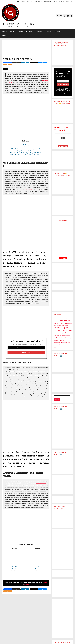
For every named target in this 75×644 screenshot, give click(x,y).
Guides (4, 36)
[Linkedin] (25, 63)
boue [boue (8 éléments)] (70, 318)
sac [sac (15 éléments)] (55, 338)
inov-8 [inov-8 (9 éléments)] (56, 333)
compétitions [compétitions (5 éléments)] (66, 324)
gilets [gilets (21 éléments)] (66, 328)
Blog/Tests (58, 31)
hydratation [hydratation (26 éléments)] (67, 330)
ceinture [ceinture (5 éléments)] (58, 321)
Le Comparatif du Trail (19, 24)
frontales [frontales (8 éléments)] (62, 328)
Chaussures (13, 31)
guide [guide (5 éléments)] (69, 328)
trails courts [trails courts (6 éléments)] (65, 343)
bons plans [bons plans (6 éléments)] (66, 318)
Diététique (49, 31)
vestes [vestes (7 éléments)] (64, 345)
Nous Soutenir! (48, 1)
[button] (72, 1)
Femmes (27, 584)
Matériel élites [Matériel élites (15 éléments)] (58, 335)
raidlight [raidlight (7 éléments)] (69, 335)
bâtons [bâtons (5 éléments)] (55, 321)
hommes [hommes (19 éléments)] (60, 330)
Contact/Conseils (39, 1)
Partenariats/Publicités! (64, 1)
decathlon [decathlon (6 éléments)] (56, 325)
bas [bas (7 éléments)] (61, 318)
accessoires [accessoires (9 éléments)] (57, 318)
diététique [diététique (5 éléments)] (60, 326)
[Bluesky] (43, 63)
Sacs (21, 31)
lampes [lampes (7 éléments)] (59, 333)
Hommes (45, 582)
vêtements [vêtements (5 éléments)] (68, 345)
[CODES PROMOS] (21, 1)
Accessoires (30, 31)
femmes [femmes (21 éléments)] (57, 328)
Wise (11, 82)
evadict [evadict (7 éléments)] (66, 325)
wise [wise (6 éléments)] (71, 345)
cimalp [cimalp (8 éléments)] (56, 323)
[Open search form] (71, 31)
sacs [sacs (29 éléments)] (58, 338)
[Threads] (34, 63)
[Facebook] (8, 63)
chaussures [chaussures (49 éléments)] (65, 321)
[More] (8, 65)
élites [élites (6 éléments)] (55, 347)
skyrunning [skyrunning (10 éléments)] (68, 338)
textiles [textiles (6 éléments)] (62, 340)
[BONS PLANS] (30, 1)
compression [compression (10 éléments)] (61, 323)
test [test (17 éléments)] (60, 340)
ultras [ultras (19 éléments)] (59, 345)
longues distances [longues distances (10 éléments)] (65, 333)
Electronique (40, 31)
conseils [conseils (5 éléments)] (70, 324)
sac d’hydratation (41, 483)
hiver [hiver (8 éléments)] (55, 331)
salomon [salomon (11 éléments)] (62, 338)
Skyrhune (45, 80)
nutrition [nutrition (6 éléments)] (65, 335)
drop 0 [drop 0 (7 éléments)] (63, 325)
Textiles (4, 31)
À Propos (55, 1)
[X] (16, 63)
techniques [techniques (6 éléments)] (56, 340)
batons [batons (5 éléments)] (63, 318)
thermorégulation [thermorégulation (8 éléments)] (58, 343)
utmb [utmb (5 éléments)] (62, 345)
